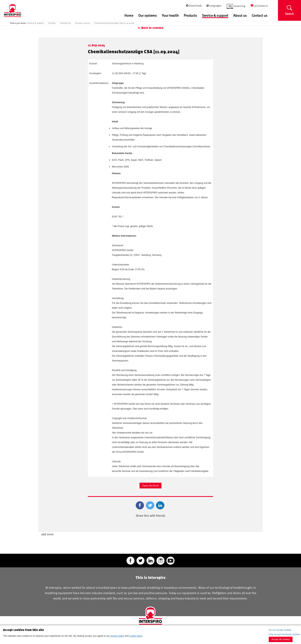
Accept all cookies (281, 639)
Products (190, 15)
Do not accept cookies (280, 630)
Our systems (148, 15)
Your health (170, 15)
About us (240, 15)
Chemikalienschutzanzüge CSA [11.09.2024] (114, 23)
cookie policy (136, 636)
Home (129, 15)
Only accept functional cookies (284, 634)
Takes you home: (18, 23)
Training (52, 23)
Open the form (150, 485)
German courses (83, 23)
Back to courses (152, 28)
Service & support (215, 16)
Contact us (260, 15)
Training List (65, 23)
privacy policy (117, 636)
